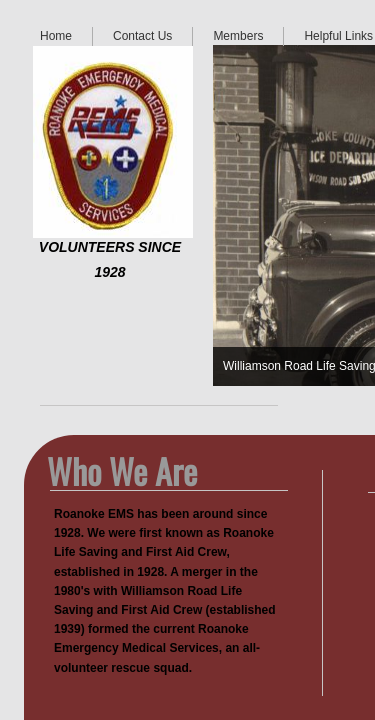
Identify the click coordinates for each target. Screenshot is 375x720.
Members (238, 36)
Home (56, 36)
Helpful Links (338, 36)
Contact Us (142, 36)
